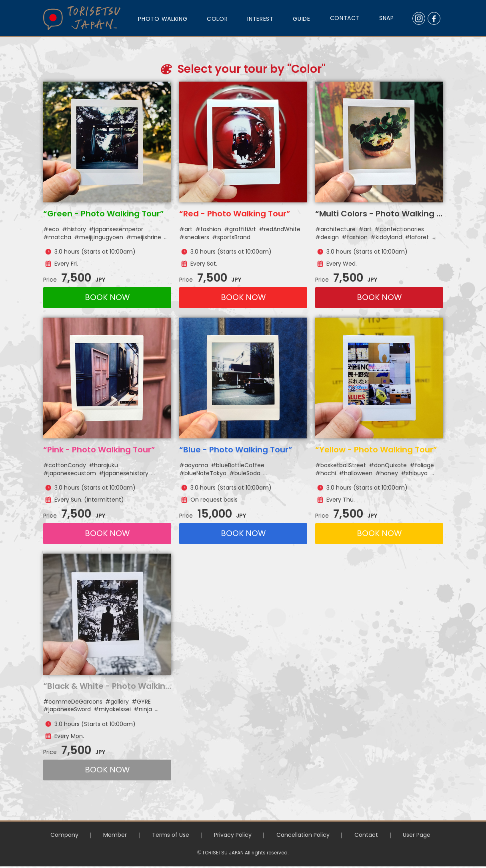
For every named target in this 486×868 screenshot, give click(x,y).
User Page (426, 835)
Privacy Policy (232, 835)
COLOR (217, 19)
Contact (372, 835)
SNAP (387, 18)
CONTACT (345, 18)
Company (55, 835)
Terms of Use (167, 835)
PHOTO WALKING (163, 19)
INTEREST (260, 19)
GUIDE (302, 19)
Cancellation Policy (306, 835)
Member (109, 835)
